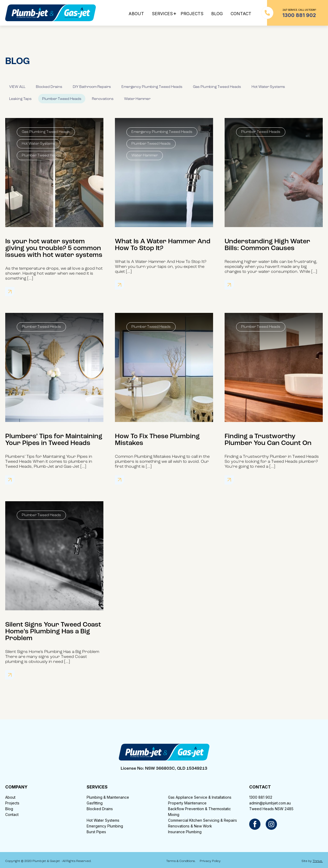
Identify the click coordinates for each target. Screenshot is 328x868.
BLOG (217, 14)
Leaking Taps (20, 99)
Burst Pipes (96, 832)
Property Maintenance (187, 803)
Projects (12, 803)
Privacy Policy (210, 861)
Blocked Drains (49, 87)
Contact (12, 815)
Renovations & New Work (190, 826)
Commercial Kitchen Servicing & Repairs (202, 820)
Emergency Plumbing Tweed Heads (152, 87)
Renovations (103, 99)
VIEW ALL (17, 87)
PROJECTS (192, 14)
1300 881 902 (261, 797)
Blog (9, 809)
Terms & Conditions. (181, 861)
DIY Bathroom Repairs (92, 87)
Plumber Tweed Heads (62, 99)
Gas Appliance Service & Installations (200, 797)
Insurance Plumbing (185, 832)
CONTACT (241, 14)
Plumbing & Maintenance (108, 797)
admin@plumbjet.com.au (270, 803)
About (10, 797)
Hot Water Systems (268, 87)
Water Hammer (137, 99)
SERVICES (162, 14)
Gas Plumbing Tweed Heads (217, 87)
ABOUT (136, 14)
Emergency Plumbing (105, 826)
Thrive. (318, 861)
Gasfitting (95, 803)
